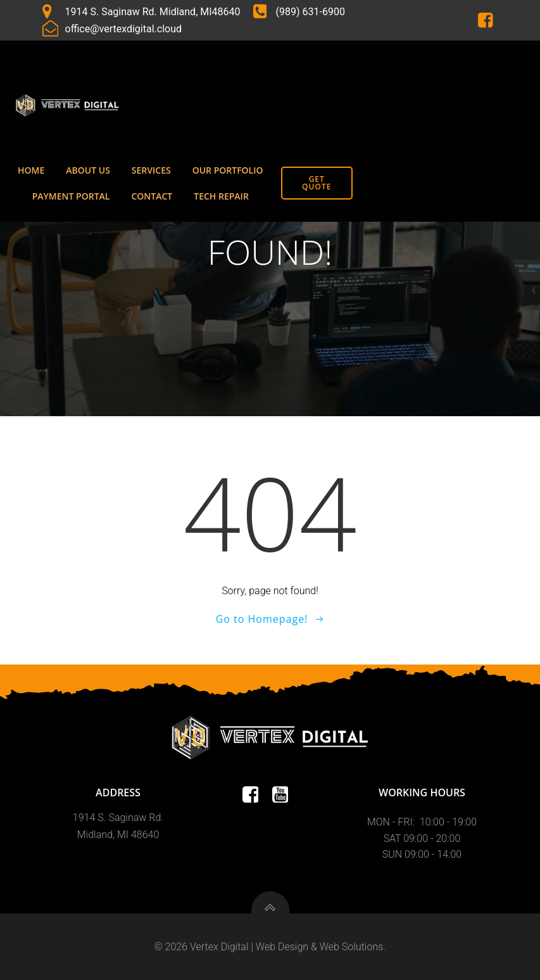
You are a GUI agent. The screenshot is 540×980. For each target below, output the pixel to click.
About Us (427, 66)
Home (367, 66)
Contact (374, 144)
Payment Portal (392, 118)
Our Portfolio (453, 92)
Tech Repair (447, 144)
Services (373, 92)
